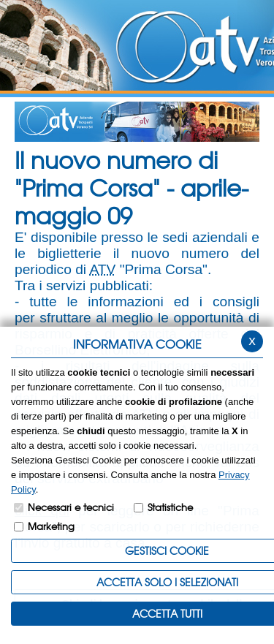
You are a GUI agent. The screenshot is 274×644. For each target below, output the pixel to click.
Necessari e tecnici (71, 507)
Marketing (51, 526)
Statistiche (170, 507)
